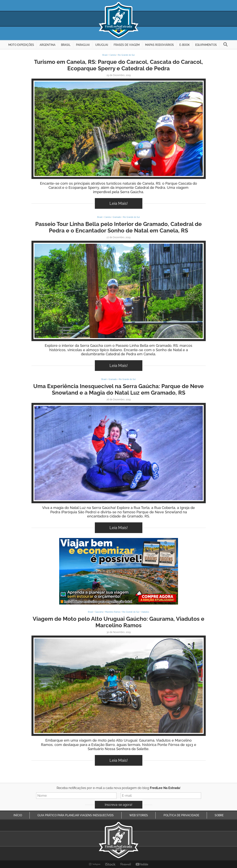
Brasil (105, 55)
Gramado (117, 217)
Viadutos (145, 612)
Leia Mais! (119, 203)
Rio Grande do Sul (126, 55)
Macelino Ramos (113, 612)
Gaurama (99, 612)
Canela (113, 55)
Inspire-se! (118, 129)
